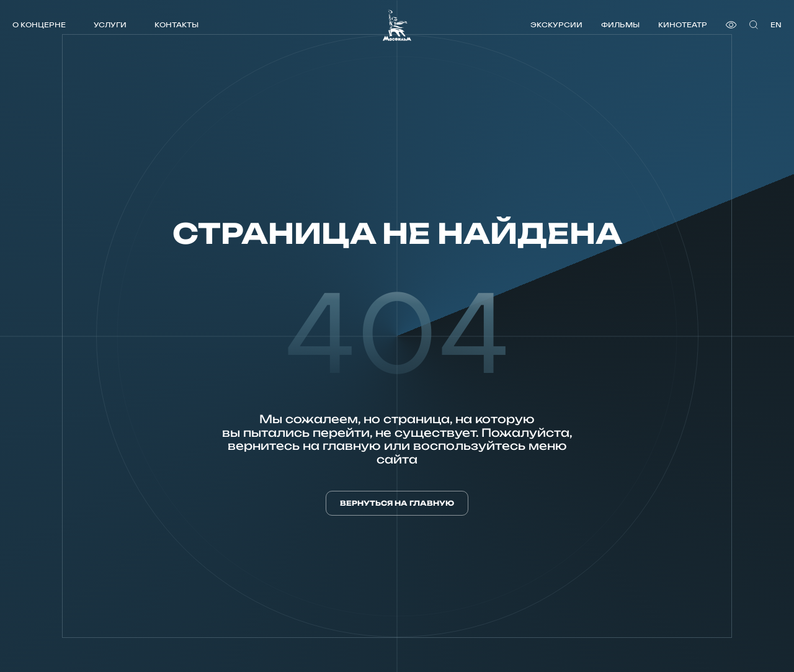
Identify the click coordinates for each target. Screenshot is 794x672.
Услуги (110, 25)
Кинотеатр (683, 25)
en (776, 25)
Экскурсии (556, 25)
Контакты (176, 25)
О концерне (39, 25)
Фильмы (620, 25)
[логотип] (397, 25)
